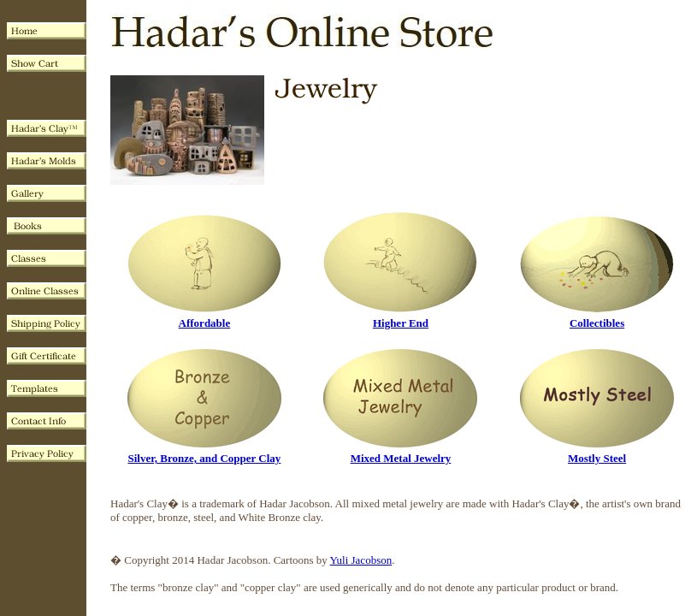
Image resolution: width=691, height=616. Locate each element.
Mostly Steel (597, 458)
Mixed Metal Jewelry (401, 458)
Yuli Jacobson (361, 560)
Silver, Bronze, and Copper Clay (204, 458)
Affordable (205, 323)
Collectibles (597, 323)
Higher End (401, 323)
